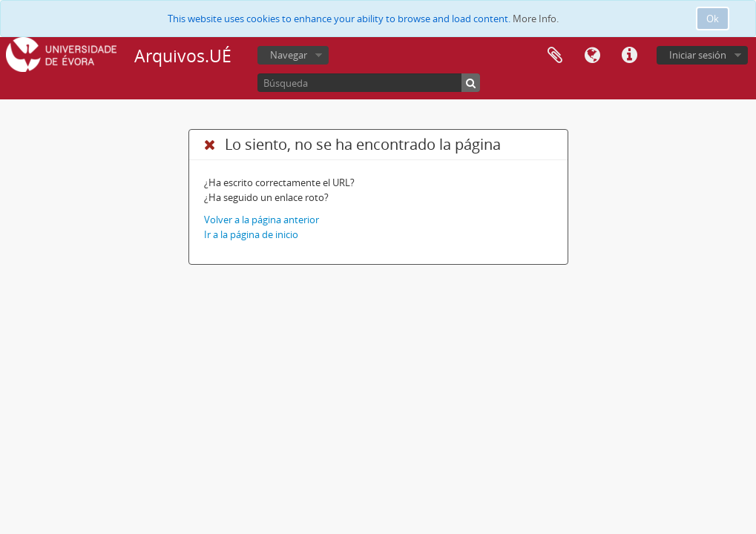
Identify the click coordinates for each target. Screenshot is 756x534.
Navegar (289, 55)
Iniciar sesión (698, 55)
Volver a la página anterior (262, 220)
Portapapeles (555, 56)
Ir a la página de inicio (251, 234)
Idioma (592, 56)
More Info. (536, 19)
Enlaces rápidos (629, 56)
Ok (713, 19)
